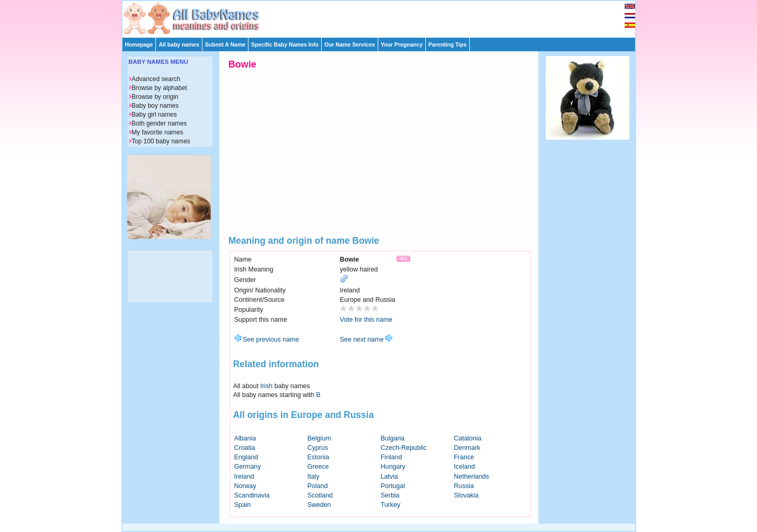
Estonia (319, 457)
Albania (245, 438)
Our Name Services (350, 44)
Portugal (393, 486)
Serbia (390, 495)
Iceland (465, 467)
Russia (464, 486)
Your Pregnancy (402, 44)
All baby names (179, 44)
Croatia (245, 448)
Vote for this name (366, 320)
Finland (392, 457)
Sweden (319, 505)
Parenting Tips (448, 44)
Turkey (391, 505)
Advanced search (156, 79)
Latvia (389, 477)
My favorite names (158, 132)
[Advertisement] (383, 17)
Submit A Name (225, 44)
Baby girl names (155, 115)
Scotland (320, 495)
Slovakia (466, 495)
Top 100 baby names (161, 141)
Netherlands (472, 477)
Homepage (139, 44)
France (464, 457)
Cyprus (318, 448)
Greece (318, 467)
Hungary (393, 467)
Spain (243, 505)
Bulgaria (393, 438)
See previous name (267, 339)
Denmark (467, 448)
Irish (267, 386)
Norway (245, 486)
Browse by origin (155, 97)
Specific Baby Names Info (285, 44)
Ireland (244, 477)
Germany (248, 467)
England (246, 457)
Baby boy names (155, 106)
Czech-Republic (404, 448)
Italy (314, 477)
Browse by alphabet (160, 88)
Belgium (319, 438)
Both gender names (159, 123)
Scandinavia (252, 495)
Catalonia (468, 438)
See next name (366, 339)
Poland (318, 486)
